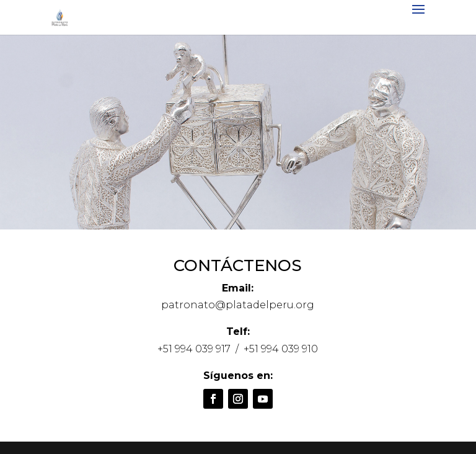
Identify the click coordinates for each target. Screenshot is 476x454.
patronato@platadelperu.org (238, 305)
